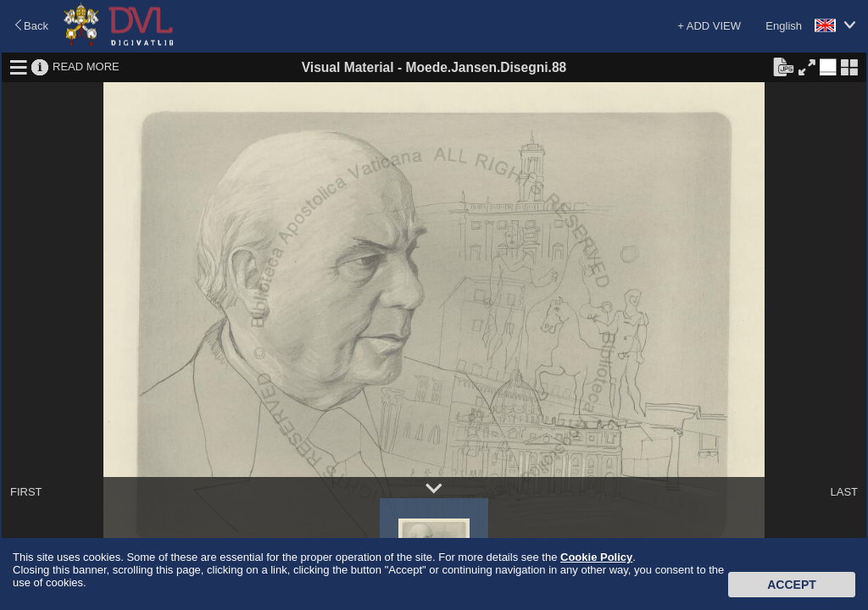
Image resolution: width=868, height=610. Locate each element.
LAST (844, 492)
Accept (792, 585)
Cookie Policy (596, 557)
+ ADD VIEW (709, 26)
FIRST (26, 492)
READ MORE (86, 67)
